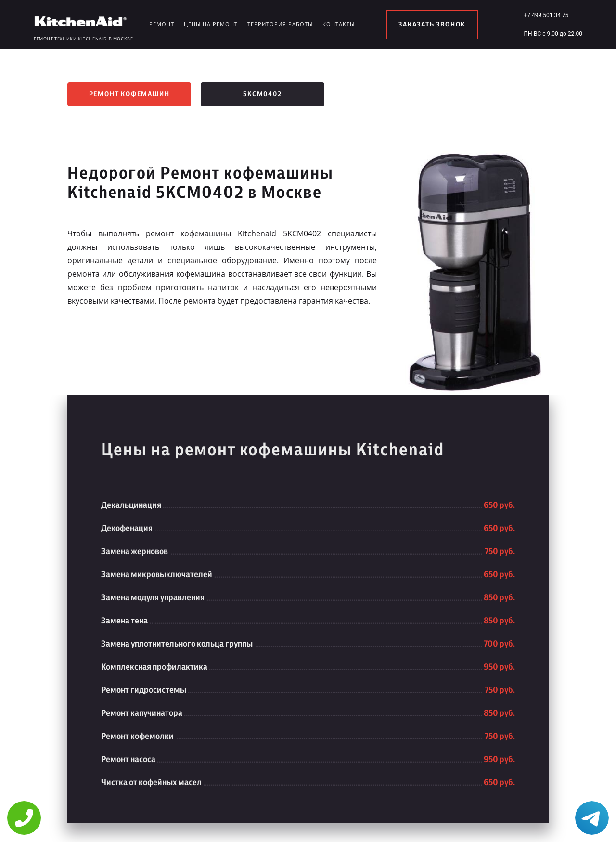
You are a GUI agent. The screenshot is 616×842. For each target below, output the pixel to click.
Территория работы (280, 24)
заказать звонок (432, 25)
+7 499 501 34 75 (546, 15)
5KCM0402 (262, 94)
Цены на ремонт (211, 24)
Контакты (339, 24)
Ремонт (162, 24)
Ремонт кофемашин (129, 94)
